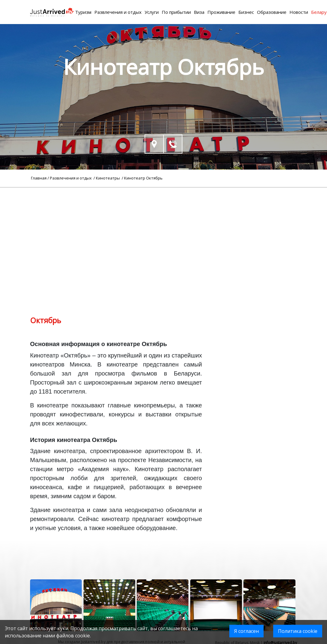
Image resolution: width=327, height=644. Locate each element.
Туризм (83, 12)
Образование (272, 12)
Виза (199, 12)
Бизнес (246, 12)
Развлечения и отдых (118, 12)
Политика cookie (298, 631)
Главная (39, 178)
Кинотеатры (108, 178)
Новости (299, 12)
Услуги (152, 12)
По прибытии (176, 12)
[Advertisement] (163, 230)
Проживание (221, 12)
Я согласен (246, 631)
